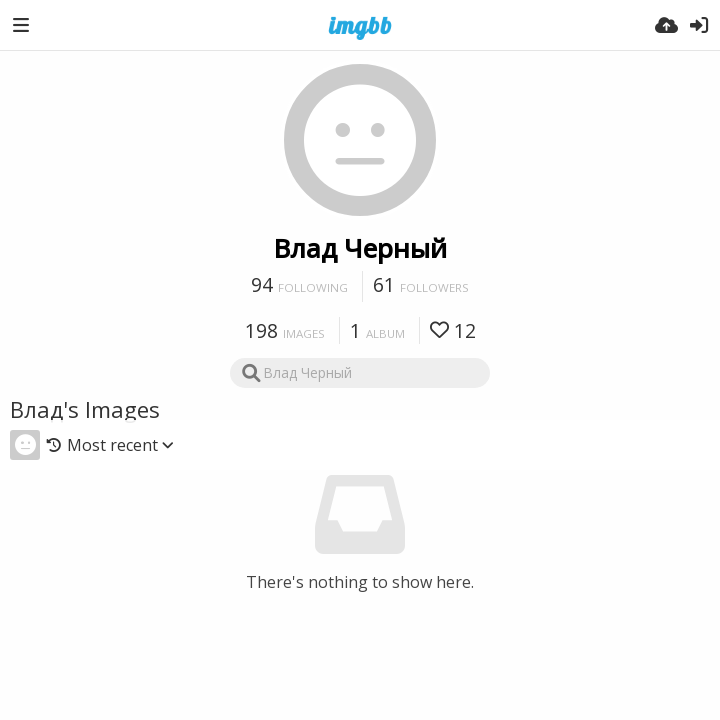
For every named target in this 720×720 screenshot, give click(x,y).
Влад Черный (360, 248)
